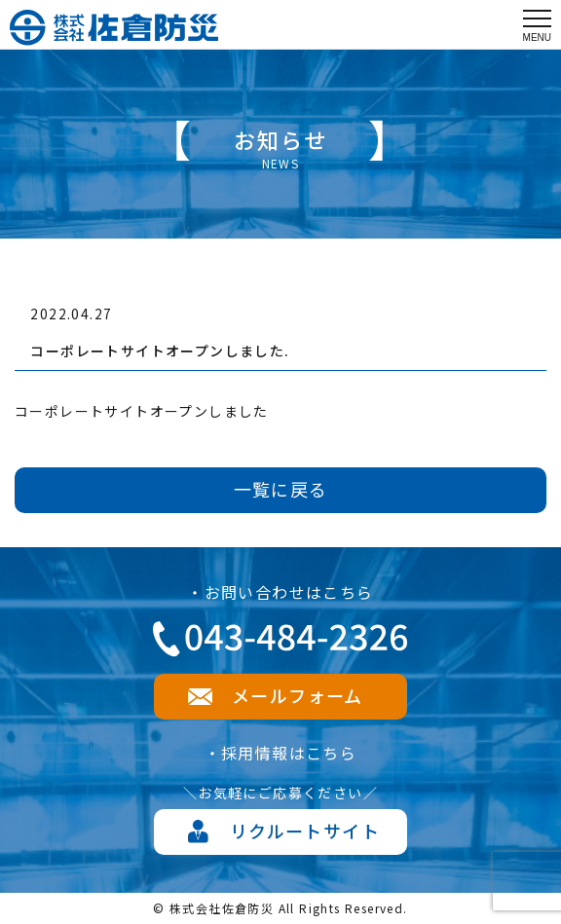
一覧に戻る (281, 489)
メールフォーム (298, 695)
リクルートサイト (305, 831)
